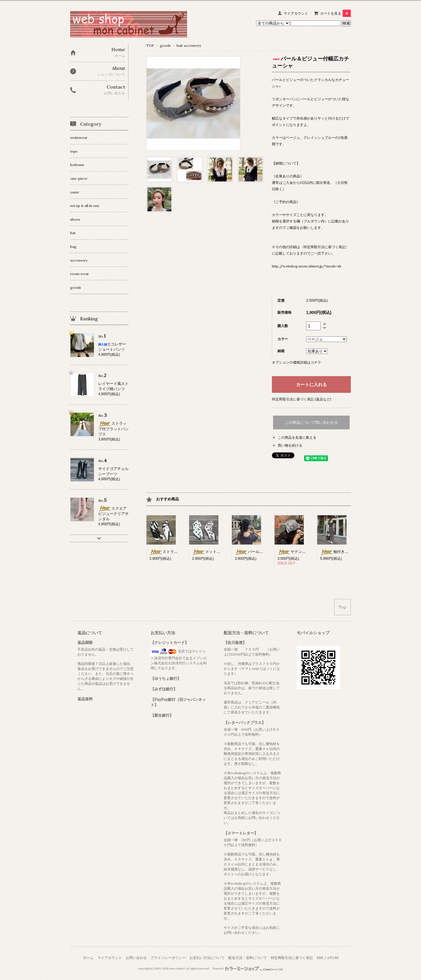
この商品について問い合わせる (311, 422)
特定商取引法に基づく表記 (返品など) (302, 399)
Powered (248, 969)
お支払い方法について (207, 958)
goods (165, 45)
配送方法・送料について (248, 958)
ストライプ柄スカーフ (175, 552)
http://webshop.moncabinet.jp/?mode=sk (307, 266)
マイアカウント (296, 13)
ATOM (333, 958)
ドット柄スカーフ (214, 552)
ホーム (88, 958)
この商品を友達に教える (297, 437)
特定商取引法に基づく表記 (292, 958)
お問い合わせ (136, 958)
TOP (150, 45)
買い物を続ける (290, 445)
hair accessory (189, 45)
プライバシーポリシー (168, 958)
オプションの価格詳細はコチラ (296, 362)
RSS (320, 958)
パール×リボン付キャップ (263, 552)
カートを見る (335, 13)
